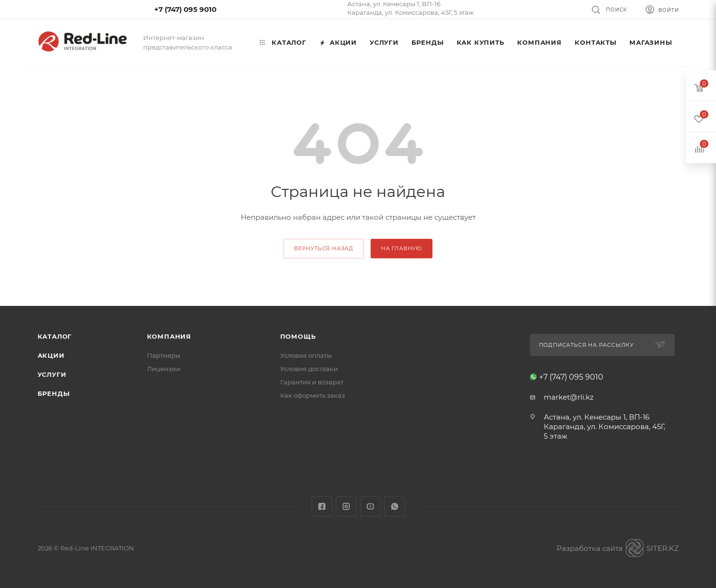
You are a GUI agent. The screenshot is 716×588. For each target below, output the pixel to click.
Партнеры (164, 355)
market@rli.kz (569, 397)
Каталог (55, 336)
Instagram (346, 506)
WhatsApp (395, 506)
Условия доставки (309, 369)
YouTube (370, 506)
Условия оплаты (306, 355)
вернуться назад (324, 248)
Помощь (298, 336)
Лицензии (164, 369)
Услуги (52, 374)
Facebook (322, 506)
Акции (51, 355)
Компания (169, 336)
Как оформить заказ (313, 395)
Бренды (54, 393)
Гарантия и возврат (312, 382)
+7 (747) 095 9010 (185, 9)
